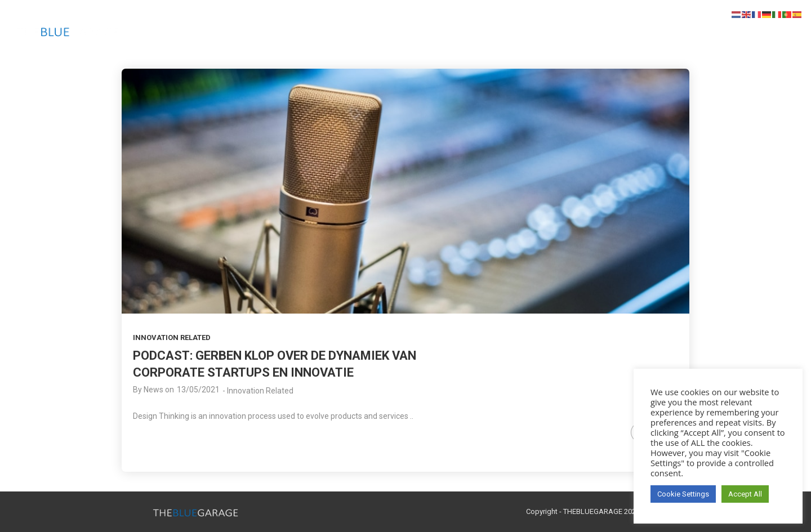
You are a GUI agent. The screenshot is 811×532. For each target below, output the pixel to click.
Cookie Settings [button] (683, 494)
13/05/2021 (198, 390)
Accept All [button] (745, 494)
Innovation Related (172, 337)
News (153, 390)
